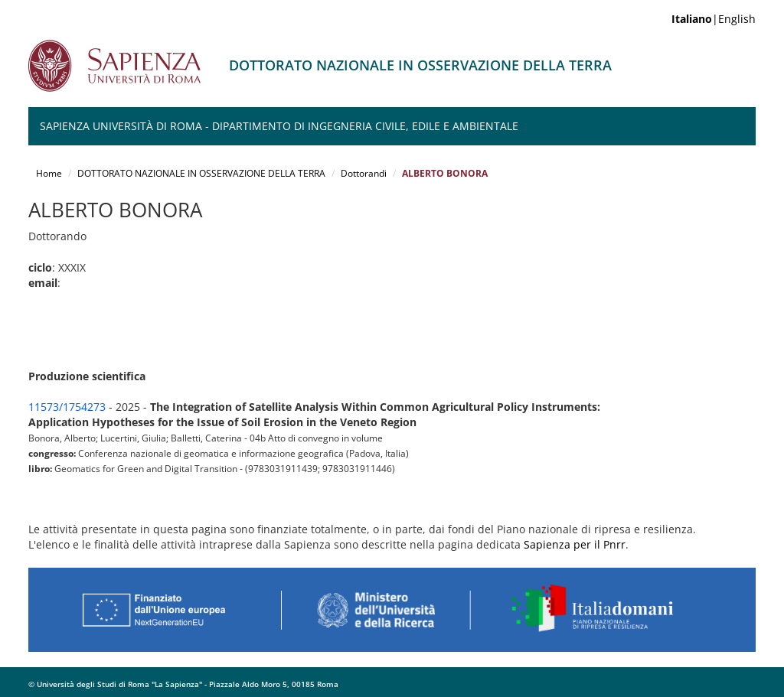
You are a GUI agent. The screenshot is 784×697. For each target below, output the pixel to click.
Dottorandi (364, 173)
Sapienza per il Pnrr (575, 544)
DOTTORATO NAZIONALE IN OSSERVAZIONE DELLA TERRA (201, 173)
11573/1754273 (67, 407)
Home (49, 173)
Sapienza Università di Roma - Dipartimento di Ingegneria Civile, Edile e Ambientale (279, 126)
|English (714, 19)
